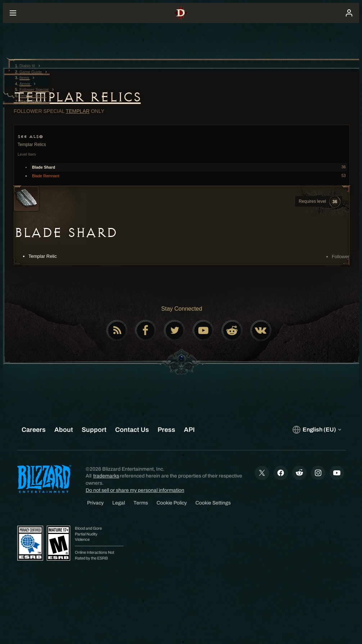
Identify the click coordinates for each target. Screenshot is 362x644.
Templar (78, 111)
